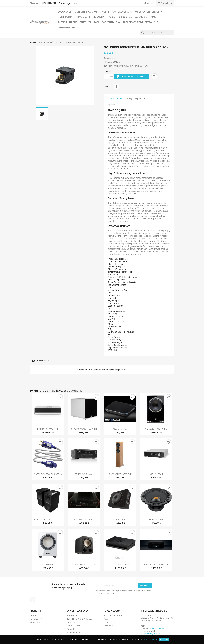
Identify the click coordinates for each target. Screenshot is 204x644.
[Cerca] (157, 33)
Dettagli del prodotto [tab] (136, 98)
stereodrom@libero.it (151, 634)
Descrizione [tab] (116, 98)
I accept (164, 639)
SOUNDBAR (99, 17)
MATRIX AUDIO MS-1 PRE (48, 429)
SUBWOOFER (65, 12)
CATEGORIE (141, 17)
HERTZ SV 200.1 (156, 519)
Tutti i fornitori (89, 22)
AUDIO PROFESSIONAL (120, 17)
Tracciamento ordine (113, 615)
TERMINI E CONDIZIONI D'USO (80, 619)
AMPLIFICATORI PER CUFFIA (149, 12)
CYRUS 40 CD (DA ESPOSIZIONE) (156, 565)
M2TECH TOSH (156, 474)
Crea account (110, 622)
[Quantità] (107, 77)
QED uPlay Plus (120, 429)
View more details (151, 639)
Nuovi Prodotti (36, 619)
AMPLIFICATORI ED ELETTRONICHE (141, 22)
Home (153, 17)
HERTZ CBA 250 (120, 519)
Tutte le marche (67, 22)
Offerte (33, 615)
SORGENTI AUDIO (111, 22)
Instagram (33, 600)
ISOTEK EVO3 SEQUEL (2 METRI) (48, 474)
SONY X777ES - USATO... (84, 519)
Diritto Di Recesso (75, 626)
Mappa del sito (73, 632)
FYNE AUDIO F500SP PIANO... (156, 429)
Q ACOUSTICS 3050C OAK (120, 474)
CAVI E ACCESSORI (122, 12)
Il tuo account (113, 611)
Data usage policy (68, 3)
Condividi (117, 86)
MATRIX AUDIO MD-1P (120, 565)
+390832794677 (48, 3)
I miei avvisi (109, 626)
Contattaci (72, 629)
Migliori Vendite (37, 622)
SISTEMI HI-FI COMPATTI (87, 12)
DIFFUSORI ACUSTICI (68, 27)
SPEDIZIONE (72, 615)
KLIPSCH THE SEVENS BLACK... (48, 519)
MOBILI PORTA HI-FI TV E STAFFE (74, 17)
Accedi (107, 619)
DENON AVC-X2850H (84, 474)
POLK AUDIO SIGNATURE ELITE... (84, 565)
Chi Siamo (71, 622)
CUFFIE (106, 12)
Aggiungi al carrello (131, 77)
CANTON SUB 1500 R (48, 565)
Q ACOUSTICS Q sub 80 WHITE (84, 429)
